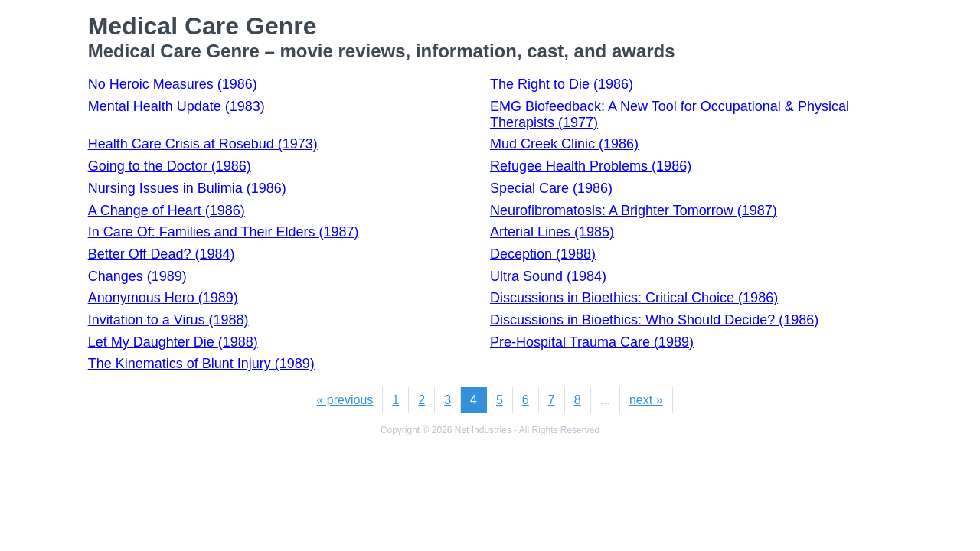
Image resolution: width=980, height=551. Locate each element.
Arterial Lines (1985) (552, 232)
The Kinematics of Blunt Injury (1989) (201, 364)
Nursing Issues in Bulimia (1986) (187, 188)
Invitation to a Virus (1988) (168, 320)
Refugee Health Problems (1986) (591, 166)
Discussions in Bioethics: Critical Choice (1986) (634, 298)
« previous (345, 400)
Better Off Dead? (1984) (162, 254)
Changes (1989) (137, 276)
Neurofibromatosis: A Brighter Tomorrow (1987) (634, 210)
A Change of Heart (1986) (167, 210)
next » (646, 400)
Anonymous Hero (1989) (163, 298)
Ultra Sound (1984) (548, 276)
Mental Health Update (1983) (176, 106)
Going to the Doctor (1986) (170, 166)
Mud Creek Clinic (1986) (564, 144)
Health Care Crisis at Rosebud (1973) (203, 144)
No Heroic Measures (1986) (173, 84)
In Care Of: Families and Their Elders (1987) (224, 232)
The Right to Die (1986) (562, 84)
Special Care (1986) (551, 188)
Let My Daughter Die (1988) (173, 342)
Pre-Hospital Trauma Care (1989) (592, 342)
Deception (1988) (543, 254)
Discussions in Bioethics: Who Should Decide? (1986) (654, 320)
